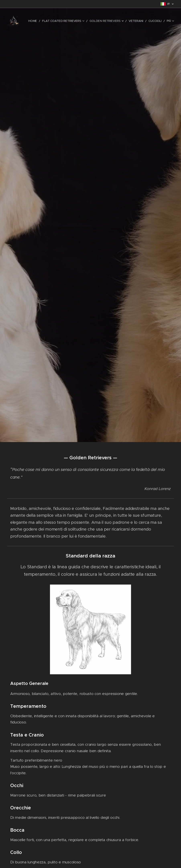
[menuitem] (42, 21)
